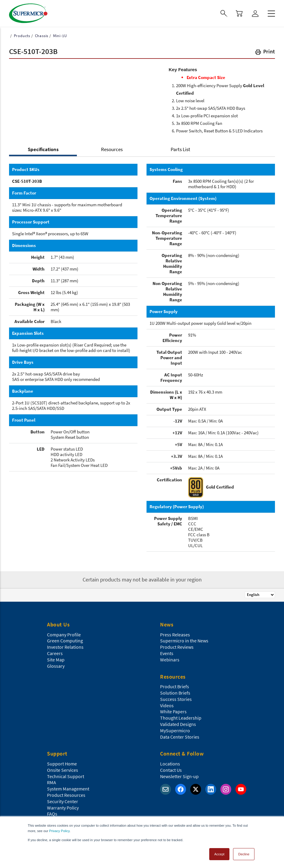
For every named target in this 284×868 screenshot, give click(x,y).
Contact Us (171, 770)
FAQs (52, 814)
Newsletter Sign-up (179, 776)
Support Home (62, 764)
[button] (265, 53)
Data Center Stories (180, 737)
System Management (68, 789)
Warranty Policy (63, 808)
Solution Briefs (175, 693)
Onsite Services (63, 770)
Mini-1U (59, 36)
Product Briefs (175, 686)
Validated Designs (178, 724)
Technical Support (66, 776)
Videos (167, 705)
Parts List (180, 149)
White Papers (173, 711)
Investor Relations (65, 647)
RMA (52, 782)
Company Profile (64, 635)
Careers (55, 653)
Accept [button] (219, 854)
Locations (170, 764)
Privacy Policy (59, 831)
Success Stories (176, 699)
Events (167, 653)
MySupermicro (175, 730)
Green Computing (65, 641)
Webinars (170, 660)
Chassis (41, 36)
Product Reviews (177, 647)
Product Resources (66, 795)
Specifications (43, 149)
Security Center (63, 801)
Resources (112, 149)
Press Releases (175, 635)
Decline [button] (244, 854)
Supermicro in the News (184, 641)
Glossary (56, 666)
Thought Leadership (181, 718)
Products (21, 36)
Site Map (56, 660)
